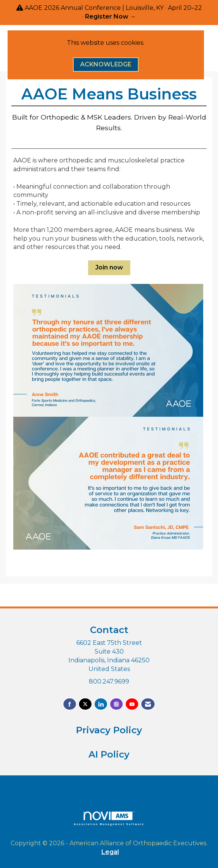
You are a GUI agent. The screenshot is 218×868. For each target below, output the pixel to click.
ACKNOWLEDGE (106, 64)
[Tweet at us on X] (85, 704)
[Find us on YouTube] (132, 704)
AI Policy (109, 754)
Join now (109, 267)
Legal (110, 852)
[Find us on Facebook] (70, 704)
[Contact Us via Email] (148, 704)
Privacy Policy (109, 730)
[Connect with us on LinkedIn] (101, 704)
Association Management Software (109, 818)
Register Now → (111, 17)
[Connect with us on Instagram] (116, 704)
